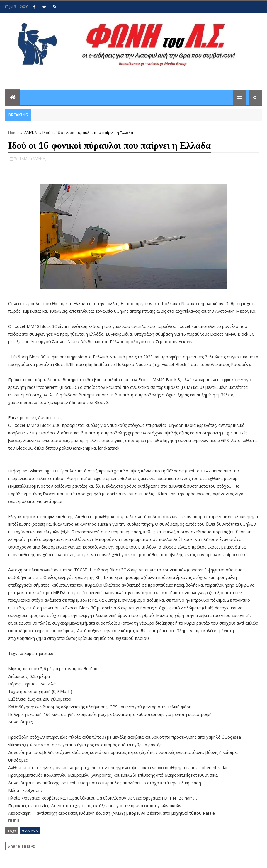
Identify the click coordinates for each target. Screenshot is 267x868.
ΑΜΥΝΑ (31, 133)
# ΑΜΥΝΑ (30, 831)
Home (13, 133)
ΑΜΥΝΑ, (39, 159)
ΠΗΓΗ (14, 821)
